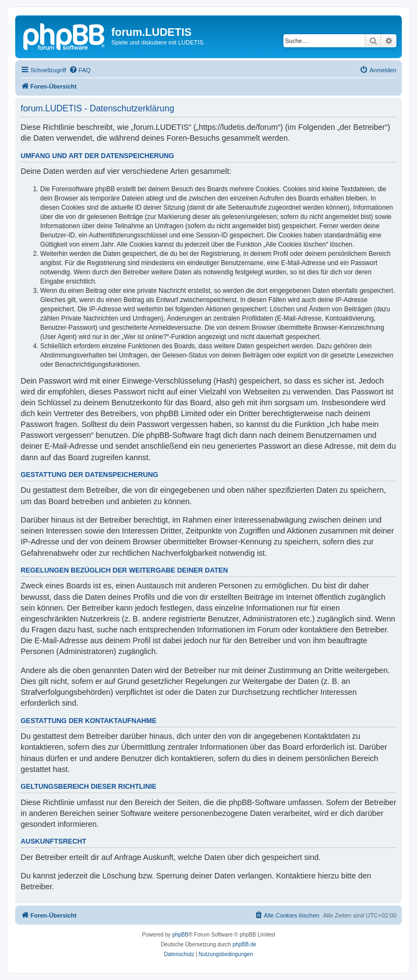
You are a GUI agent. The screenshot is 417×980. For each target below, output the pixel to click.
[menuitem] (80, 70)
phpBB (180, 935)
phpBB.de (244, 944)
